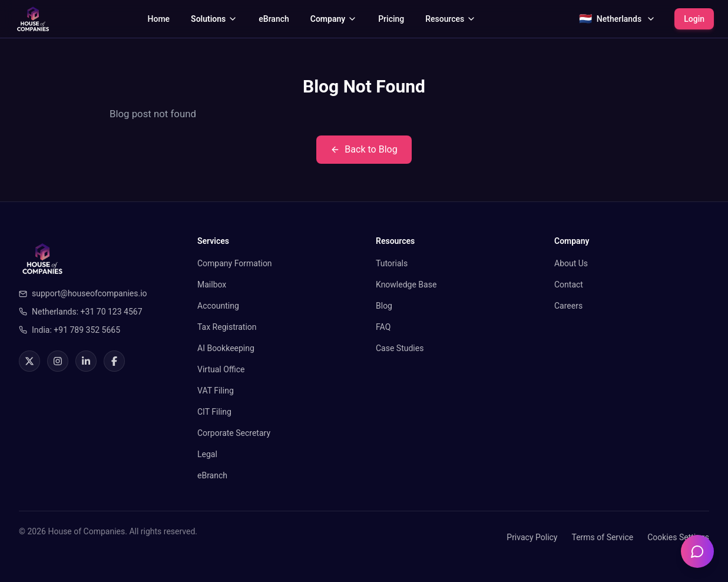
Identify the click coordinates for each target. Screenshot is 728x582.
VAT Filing (216, 391)
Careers (568, 306)
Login (694, 19)
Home (159, 19)
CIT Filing (214, 412)
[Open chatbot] (697, 551)
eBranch (274, 19)
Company (334, 19)
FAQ (383, 327)
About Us (571, 263)
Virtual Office (221, 369)
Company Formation (235, 263)
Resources (451, 19)
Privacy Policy (532, 537)
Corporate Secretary (234, 433)
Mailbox (212, 285)
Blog (384, 306)
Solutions (214, 19)
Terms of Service (602, 537)
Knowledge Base (406, 285)
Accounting (218, 306)
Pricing (391, 19)
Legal (207, 454)
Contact (569, 285)
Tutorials (392, 263)
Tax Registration (227, 327)
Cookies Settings (678, 537)
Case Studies (400, 348)
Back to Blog (364, 149)
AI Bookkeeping (226, 348)
